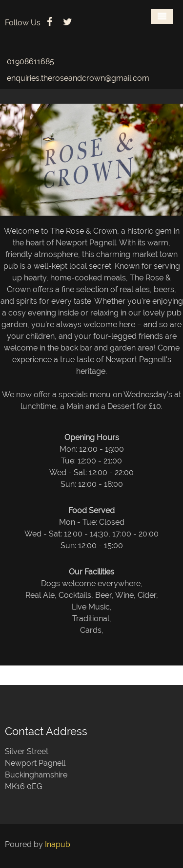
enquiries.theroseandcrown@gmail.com (78, 78)
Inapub (58, 844)
